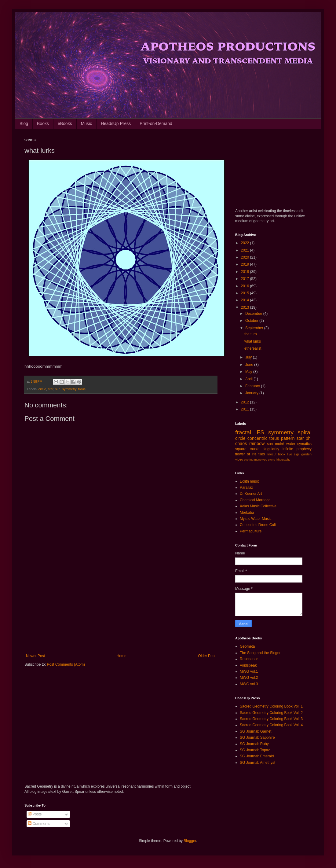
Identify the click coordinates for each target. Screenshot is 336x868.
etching (249, 460)
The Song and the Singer (260, 653)
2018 (246, 272)
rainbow (257, 443)
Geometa (247, 646)
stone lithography (279, 460)
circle (42, 389)
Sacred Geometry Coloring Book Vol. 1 (271, 706)
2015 (246, 293)
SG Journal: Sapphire (257, 737)
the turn (251, 334)
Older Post (207, 656)
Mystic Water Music (256, 519)
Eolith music (250, 481)
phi (309, 438)
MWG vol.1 (249, 671)
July (249, 357)
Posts (35, 814)
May (249, 372)
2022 (246, 243)
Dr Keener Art (251, 494)
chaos (241, 443)
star (51, 389)
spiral (305, 432)
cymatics (304, 444)
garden (306, 454)
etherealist (253, 348)
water (291, 444)
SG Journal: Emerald (257, 756)
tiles (262, 454)
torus (82, 389)
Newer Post (35, 656)
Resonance (249, 659)
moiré (279, 444)
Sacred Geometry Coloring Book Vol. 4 (271, 725)
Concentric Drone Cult (258, 525)
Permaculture (251, 531)
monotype (261, 460)
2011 (246, 409)
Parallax (246, 487)
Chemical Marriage (255, 500)
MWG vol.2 (249, 678)
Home (122, 656)
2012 (246, 402)
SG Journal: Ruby (254, 744)
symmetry (69, 389)
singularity (271, 449)
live (290, 454)
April (249, 379)
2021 (246, 250)
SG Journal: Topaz (255, 750)
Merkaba (247, 513)
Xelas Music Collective (258, 506)
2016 (246, 286)
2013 (246, 307)
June (250, 365)
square (241, 449)
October (252, 321)
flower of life (246, 454)
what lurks (253, 341)
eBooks (65, 123)
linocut (272, 454)
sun (58, 389)
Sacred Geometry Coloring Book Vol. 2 (271, 713)
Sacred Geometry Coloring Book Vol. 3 (271, 719)
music (255, 449)
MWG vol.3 (249, 684)
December (254, 314)
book (282, 454)
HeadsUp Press (116, 123)
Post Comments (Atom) (66, 664)
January (252, 393)
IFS (260, 432)
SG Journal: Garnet (256, 731)
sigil (297, 454)
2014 (246, 300)
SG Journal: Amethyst (257, 763)
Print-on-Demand (156, 123)
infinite (288, 449)
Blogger (190, 841)
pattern (288, 438)
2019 (246, 264)
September (255, 328)
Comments (39, 824)
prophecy (304, 449)
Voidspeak (248, 665)
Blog (24, 123)
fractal (243, 432)
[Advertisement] (121, 603)
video (239, 459)
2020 (246, 257)
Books (43, 123)
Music (87, 123)
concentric (257, 438)
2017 (246, 279)
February (253, 386)
